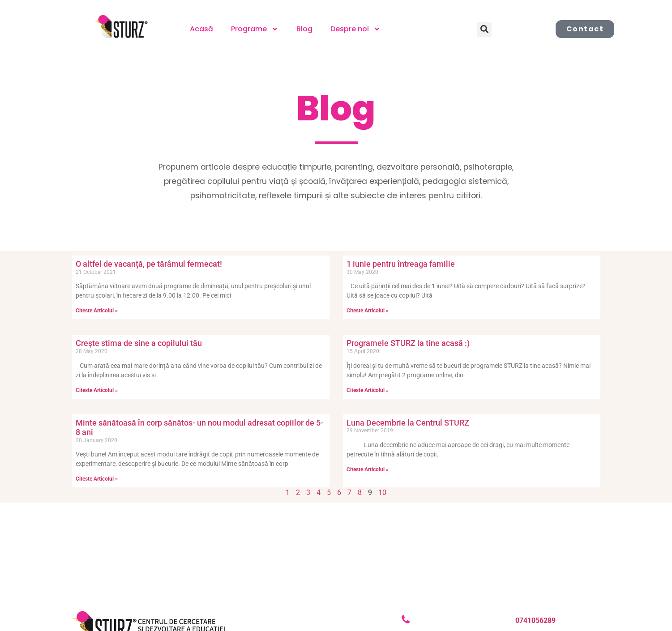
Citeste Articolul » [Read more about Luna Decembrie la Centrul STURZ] (368, 469)
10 (382, 492)
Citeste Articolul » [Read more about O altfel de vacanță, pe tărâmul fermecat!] (97, 311)
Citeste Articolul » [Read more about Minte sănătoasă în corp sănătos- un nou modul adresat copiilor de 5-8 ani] (97, 479)
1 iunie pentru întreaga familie (401, 264)
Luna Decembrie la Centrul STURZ (408, 423)
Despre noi (355, 29)
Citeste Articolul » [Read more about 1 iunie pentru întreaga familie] (368, 311)
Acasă (201, 29)
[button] (484, 29)
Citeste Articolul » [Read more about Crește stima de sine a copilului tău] (97, 390)
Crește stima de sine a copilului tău (139, 343)
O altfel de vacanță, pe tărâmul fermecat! (149, 264)
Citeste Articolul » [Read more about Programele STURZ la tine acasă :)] (368, 390)
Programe (255, 29)
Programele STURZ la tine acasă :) (408, 343)
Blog (304, 29)
